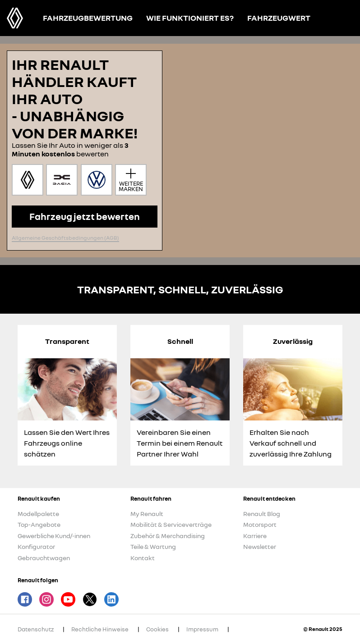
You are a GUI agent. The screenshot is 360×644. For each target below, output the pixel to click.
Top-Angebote (39, 524)
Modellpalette (38, 514)
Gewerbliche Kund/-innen (54, 536)
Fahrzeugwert (279, 18)
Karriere (255, 536)
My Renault (147, 514)
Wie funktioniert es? (190, 18)
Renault (15, 18)
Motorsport (260, 524)
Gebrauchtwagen (44, 558)
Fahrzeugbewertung (88, 18)
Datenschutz (36, 629)
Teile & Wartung (153, 546)
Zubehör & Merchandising (168, 536)
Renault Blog (262, 514)
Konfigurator (36, 546)
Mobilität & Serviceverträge (171, 524)
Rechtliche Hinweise (100, 629)
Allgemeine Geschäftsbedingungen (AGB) (65, 238)
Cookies (157, 629)
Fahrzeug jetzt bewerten (85, 216)
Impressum (202, 629)
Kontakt (143, 558)
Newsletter (260, 546)
